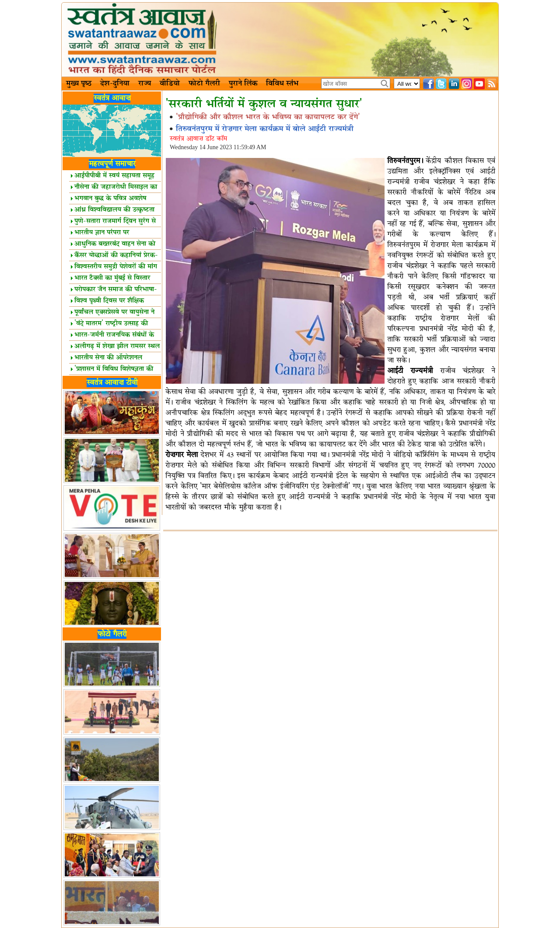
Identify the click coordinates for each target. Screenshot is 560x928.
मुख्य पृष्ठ (79, 84)
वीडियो (170, 84)
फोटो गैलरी (204, 84)
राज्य (145, 84)
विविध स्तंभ (282, 84)
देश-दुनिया (115, 84)
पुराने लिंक (243, 84)
